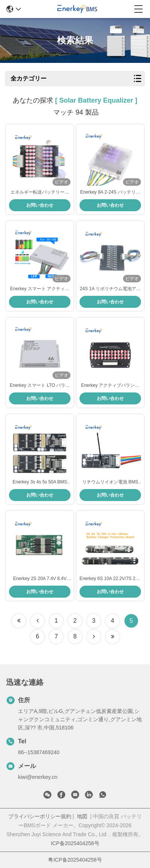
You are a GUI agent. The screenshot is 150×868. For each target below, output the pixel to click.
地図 (82, 816)
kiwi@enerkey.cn (38, 777)
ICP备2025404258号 (75, 843)
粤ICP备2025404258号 (75, 860)
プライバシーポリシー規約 (40, 816)
